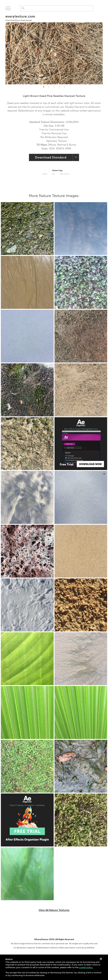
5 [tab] (64, 87)
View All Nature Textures (54, 910)
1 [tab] (44, 87)
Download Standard (51, 157)
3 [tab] (54, 87)
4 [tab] (59, 87)
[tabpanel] (54, 48)
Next (105, 48)
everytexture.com (20, 18)
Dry (54, 174)
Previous (3, 48)
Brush (45, 174)
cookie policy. (86, 967)
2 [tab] (49, 87)
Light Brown (65, 174)
